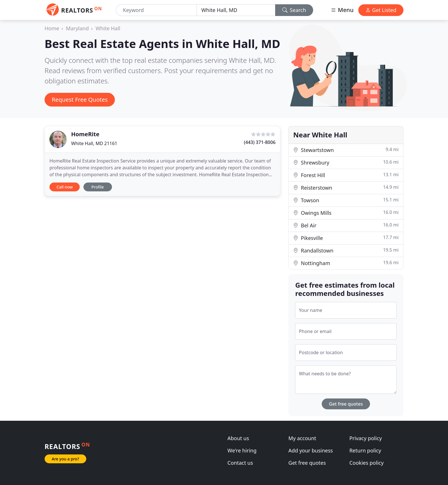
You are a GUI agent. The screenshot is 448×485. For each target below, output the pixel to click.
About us (238, 438)
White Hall (108, 28)
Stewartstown (346, 150)
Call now (65, 187)
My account (302, 438)
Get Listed (381, 10)
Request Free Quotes (80, 100)
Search (294, 10)
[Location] (236, 10)
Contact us (240, 463)
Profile (98, 187)
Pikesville (346, 238)
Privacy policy (366, 438)
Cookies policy (367, 463)
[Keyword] (156, 10)
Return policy (365, 450)
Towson (346, 200)
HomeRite (85, 134)
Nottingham (346, 263)
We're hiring (242, 450)
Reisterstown (346, 188)
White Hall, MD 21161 (94, 143)
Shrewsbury (346, 162)
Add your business (311, 450)
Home (52, 28)
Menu (342, 10)
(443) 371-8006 (260, 142)
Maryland (77, 28)
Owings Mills (346, 213)
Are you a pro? (65, 459)
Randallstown (346, 250)
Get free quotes (346, 404)
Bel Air (346, 225)
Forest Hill (346, 175)
